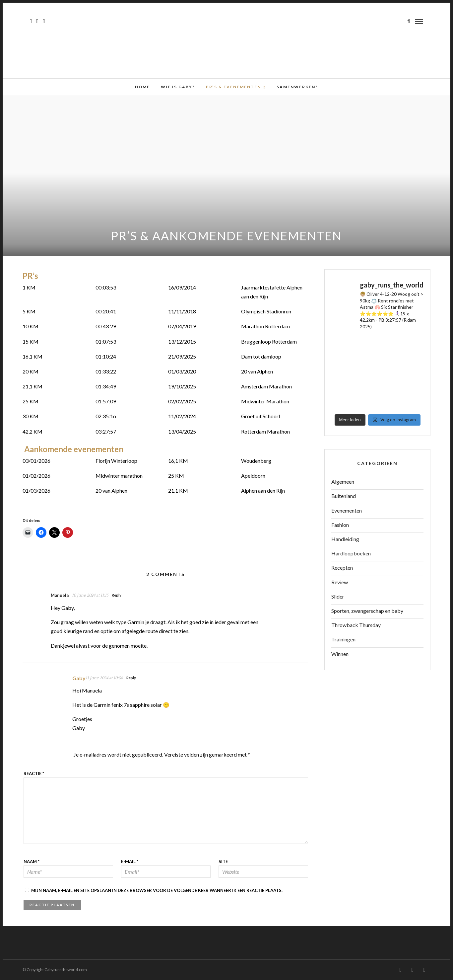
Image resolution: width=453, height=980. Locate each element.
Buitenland (344, 496)
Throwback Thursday (356, 625)
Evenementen (347, 510)
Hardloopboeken (351, 553)
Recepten (342, 568)
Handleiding (345, 539)
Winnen (340, 654)
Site (223, 861)
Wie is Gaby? (178, 87)
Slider (338, 596)
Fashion (340, 525)
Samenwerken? (297, 87)
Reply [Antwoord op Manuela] (117, 595)
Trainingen (343, 639)
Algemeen (343, 482)
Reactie (34, 774)
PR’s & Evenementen (233, 87)
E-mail (130, 861)
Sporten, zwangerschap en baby (367, 611)
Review (340, 582)
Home (142, 87)
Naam (32, 861)
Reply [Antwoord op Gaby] (131, 678)
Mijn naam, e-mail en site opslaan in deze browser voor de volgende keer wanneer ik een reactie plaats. (157, 890)
